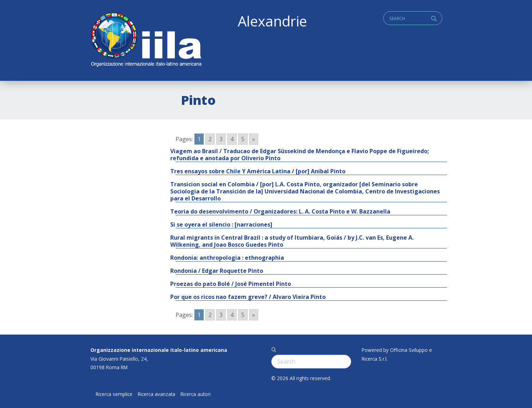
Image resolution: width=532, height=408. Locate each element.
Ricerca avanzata (156, 394)
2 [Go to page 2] (210, 139)
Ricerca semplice (114, 394)
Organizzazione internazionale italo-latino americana (159, 350)
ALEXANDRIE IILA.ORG (146, 40)
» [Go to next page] (254, 139)
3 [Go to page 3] (221, 139)
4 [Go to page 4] (232, 139)
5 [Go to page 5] (243, 139)
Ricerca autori (196, 394)
